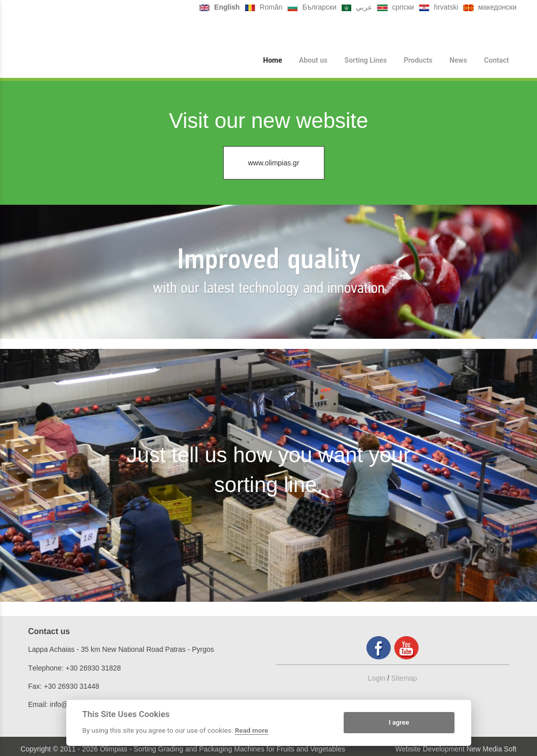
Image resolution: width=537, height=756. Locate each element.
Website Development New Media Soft (456, 749)
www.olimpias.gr (274, 163)
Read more (252, 730)
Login (377, 678)
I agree (399, 722)
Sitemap (404, 678)
